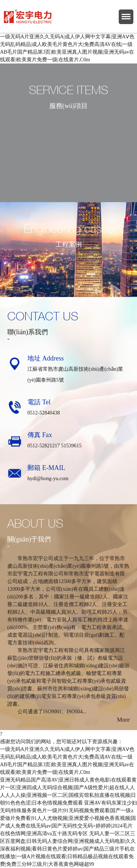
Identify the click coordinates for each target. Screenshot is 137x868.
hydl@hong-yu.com (48, 479)
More (123, 720)
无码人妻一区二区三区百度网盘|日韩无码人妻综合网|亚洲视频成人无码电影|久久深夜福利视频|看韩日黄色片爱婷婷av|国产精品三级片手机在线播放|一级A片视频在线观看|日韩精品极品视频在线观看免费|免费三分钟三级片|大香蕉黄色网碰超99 (68, 849)
